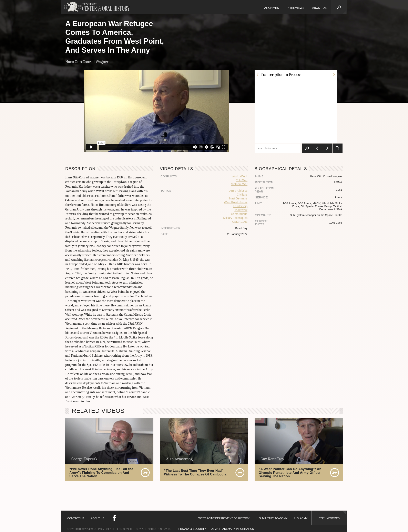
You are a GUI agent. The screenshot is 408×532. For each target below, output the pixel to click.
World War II (240, 176)
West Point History (236, 202)
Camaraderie (239, 214)
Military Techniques (235, 218)
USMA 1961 (240, 222)
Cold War (242, 180)
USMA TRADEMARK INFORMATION (232, 529)
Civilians (242, 195)
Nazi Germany (238, 198)
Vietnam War (239, 184)
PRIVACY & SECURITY (192, 529)
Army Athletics (238, 191)
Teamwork (241, 210)
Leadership (240, 206)
